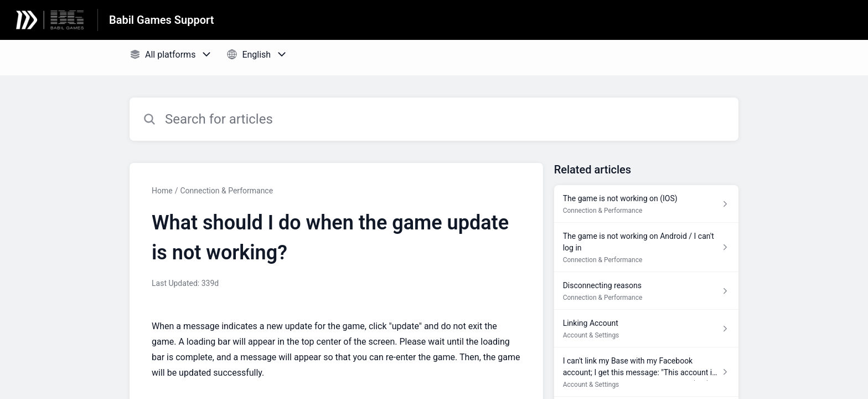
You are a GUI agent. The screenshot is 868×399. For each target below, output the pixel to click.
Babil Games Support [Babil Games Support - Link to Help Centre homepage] (161, 20)
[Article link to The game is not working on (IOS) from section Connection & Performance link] (646, 204)
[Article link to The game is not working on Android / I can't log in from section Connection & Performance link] (646, 247)
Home (162, 191)
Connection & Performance (226, 191)
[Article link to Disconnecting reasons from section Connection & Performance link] (646, 291)
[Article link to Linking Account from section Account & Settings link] (646, 329)
